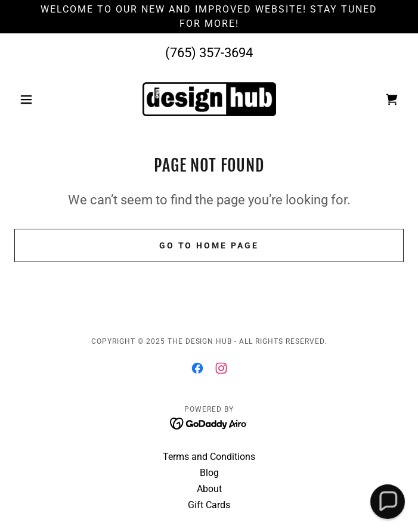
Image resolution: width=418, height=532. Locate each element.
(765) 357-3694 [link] (209, 53)
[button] (44, 99)
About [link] (209, 489)
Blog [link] (209, 473)
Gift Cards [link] (209, 505)
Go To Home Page (209, 245)
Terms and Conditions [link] (209, 457)
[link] (209, 99)
